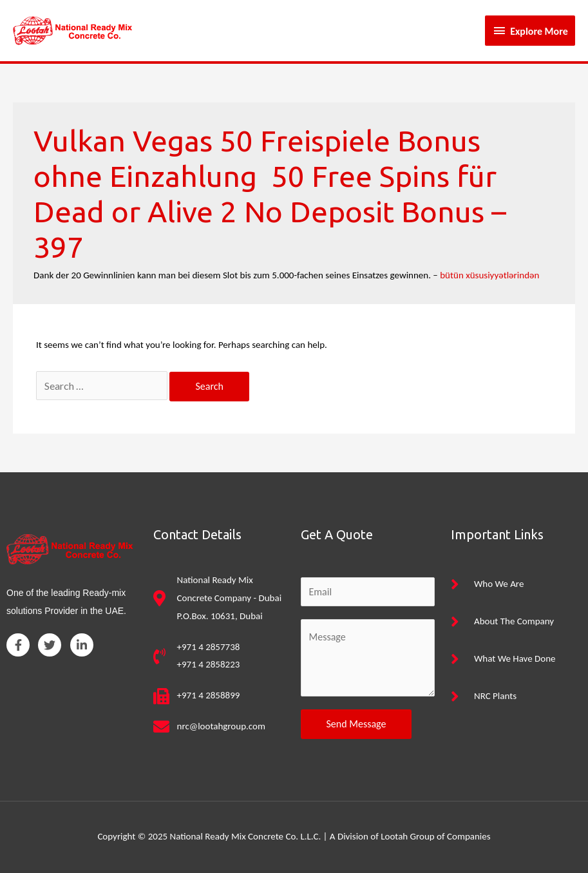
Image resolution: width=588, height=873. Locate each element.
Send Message (356, 724)
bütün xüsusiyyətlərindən (489, 275)
